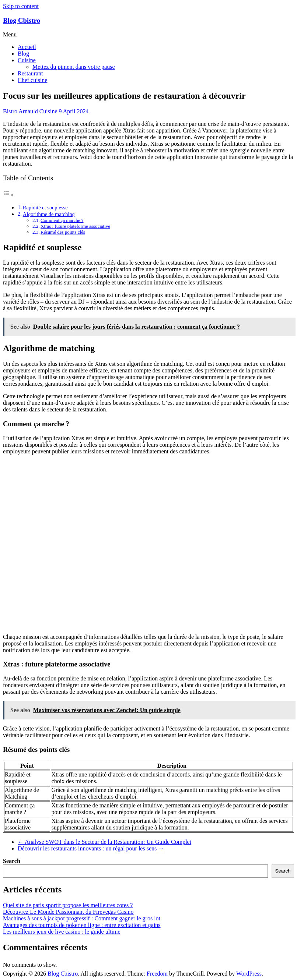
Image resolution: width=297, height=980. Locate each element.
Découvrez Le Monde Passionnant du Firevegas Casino (68, 912)
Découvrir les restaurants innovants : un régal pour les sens (91, 848)
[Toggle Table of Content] (8, 195)
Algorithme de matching (49, 214)
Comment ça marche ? (62, 220)
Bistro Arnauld (20, 111)
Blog (23, 54)
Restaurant (30, 73)
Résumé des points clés (63, 232)
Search (12, 861)
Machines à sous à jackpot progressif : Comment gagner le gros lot (82, 918)
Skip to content (21, 6)
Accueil (27, 47)
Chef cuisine (32, 80)
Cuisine (27, 60)
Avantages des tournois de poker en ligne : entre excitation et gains (82, 925)
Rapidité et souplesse (45, 208)
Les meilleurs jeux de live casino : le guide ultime (62, 932)
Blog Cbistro (22, 20)
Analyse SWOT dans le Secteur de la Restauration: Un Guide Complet (104, 842)
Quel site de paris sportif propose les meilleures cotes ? (68, 905)
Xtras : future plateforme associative (75, 226)
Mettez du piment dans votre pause (74, 67)
